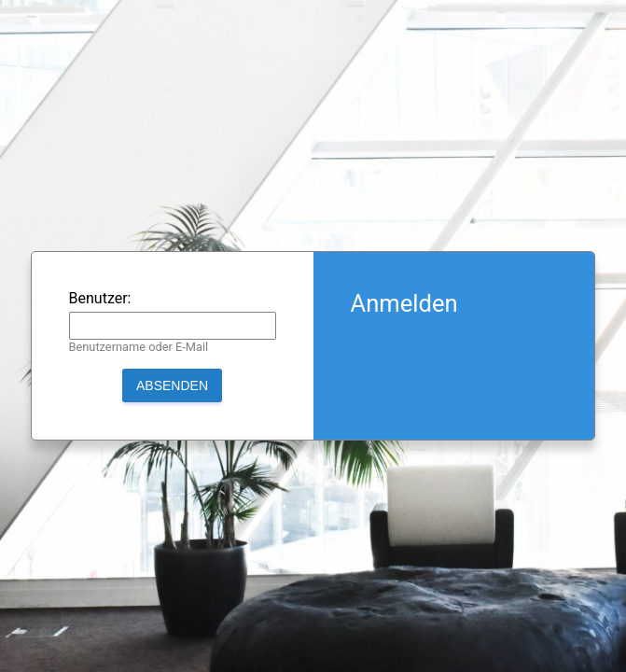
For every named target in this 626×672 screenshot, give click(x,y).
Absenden (172, 385)
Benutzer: (100, 298)
